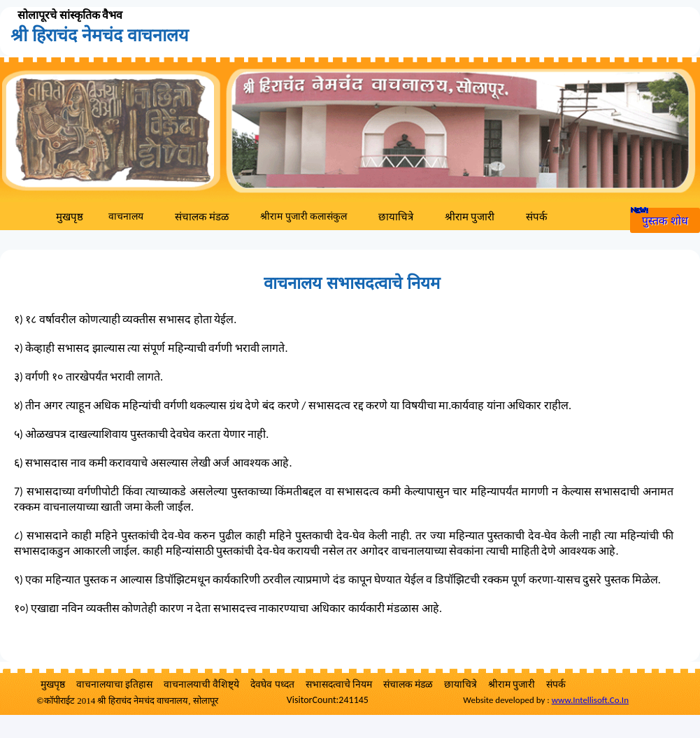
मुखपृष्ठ (70, 217)
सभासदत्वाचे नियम (339, 684)
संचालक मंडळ (202, 217)
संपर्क (537, 217)
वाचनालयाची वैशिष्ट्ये (201, 684)
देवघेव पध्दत (272, 684)
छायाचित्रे (396, 217)
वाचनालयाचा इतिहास (114, 684)
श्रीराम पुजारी (470, 217)
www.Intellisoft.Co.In (590, 700)
